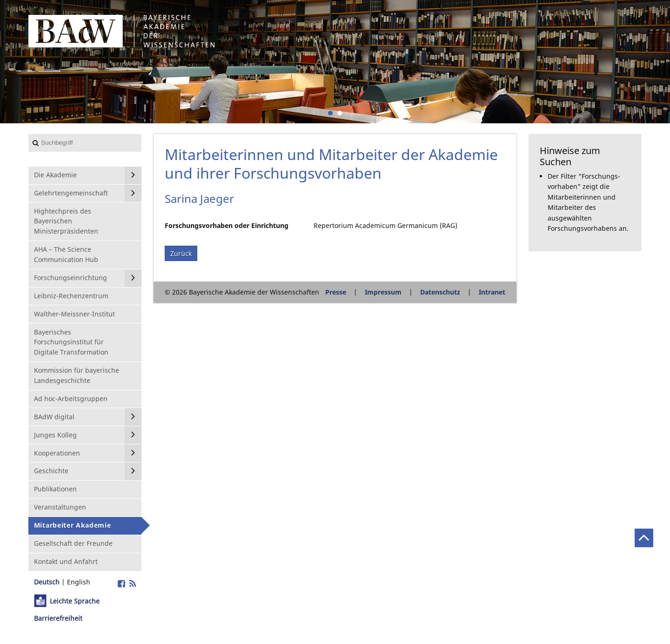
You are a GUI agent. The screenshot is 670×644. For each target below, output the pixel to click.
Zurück (181, 253)
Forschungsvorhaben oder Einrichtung (227, 225)
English (79, 582)
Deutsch (47, 582)
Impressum (383, 292)
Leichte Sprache (75, 601)
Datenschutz (440, 292)
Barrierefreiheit (58, 618)
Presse (336, 292)
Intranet (492, 292)
